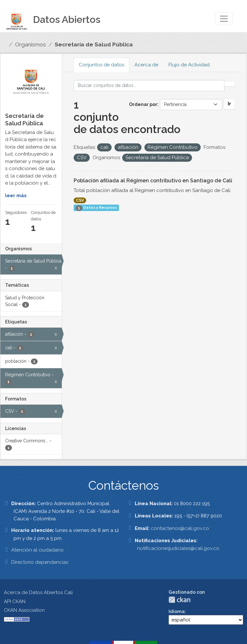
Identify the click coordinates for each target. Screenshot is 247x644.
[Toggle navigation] (224, 19)
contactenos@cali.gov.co (180, 528)
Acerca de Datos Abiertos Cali (38, 592)
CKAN (179, 600)
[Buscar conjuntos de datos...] (149, 86)
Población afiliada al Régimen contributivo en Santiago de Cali (153, 181)
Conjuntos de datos (101, 65)
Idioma (177, 611)
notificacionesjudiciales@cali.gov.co (178, 548)
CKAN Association (24, 610)
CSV (80, 200)
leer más (16, 196)
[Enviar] (230, 84)
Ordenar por (143, 104)
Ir (229, 104)
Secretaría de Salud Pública (94, 44)
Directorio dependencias (40, 562)
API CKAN (15, 601)
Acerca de (146, 65)
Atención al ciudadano (37, 550)
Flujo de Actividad (189, 65)
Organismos (31, 44)
